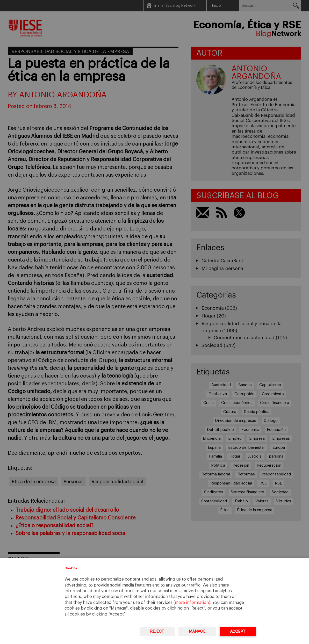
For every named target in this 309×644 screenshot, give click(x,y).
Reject (157, 631)
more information (192, 603)
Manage (197, 631)
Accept (238, 631)
